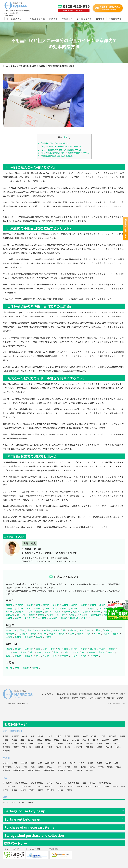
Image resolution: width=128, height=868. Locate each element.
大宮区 (38, 630)
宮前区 (9, 656)
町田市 (76, 611)
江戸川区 (103, 608)
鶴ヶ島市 (10, 634)
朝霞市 (62, 634)
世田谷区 (10, 608)
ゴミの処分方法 (109, 698)
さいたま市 (11, 630)
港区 (38, 605)
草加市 (106, 634)
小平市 (97, 611)
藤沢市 (84, 656)
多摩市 (107, 615)
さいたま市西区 (21, 783)
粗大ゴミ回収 (72, 694)
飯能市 (18, 637)
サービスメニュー (16, 19)
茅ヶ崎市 (94, 656)
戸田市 (71, 634)
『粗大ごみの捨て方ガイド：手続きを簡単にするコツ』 (64, 153)
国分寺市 (21, 615)
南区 (81, 630)
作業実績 (53, 19)
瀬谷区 (24, 652)
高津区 (102, 652)
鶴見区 (18, 649)
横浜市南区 (50, 763)
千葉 (5, 797)
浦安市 (35, 668)
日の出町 (74, 618)
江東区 (93, 605)
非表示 (66, 137)
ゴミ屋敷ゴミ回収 (85, 694)
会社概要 (100, 19)
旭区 (8, 652)
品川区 (102, 605)
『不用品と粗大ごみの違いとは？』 (55, 143)
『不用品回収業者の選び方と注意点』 (56, 156)
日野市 (106, 611)
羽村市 (18, 618)
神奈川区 (29, 649)
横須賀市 (64, 656)
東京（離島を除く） (13, 731)
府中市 (48, 611)
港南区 (112, 649)
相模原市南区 (49, 770)
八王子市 (115, 608)
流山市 (26, 668)
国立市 (32, 615)
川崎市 (66, 652)
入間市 (48, 637)
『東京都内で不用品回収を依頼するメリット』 (60, 146)
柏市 (17, 668)
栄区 (32, 652)
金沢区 (84, 649)
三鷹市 (30, 611)
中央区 (30, 605)
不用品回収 (61, 694)
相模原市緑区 (19, 770)
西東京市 (42, 618)
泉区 (39, 652)
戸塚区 (102, 649)
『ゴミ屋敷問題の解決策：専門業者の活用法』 (60, 150)
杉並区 (30, 608)
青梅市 (39, 611)
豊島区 (39, 608)
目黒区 (9, 605)
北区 (47, 608)
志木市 (43, 634)
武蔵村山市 (96, 615)
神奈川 (6, 758)
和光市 (80, 634)
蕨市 (89, 634)
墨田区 (74, 605)
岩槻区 (97, 630)
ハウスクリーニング (118, 694)
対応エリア (67, 19)
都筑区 (57, 652)
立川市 (9, 611)
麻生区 (18, 656)
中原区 (92, 652)
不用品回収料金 (37, 19)
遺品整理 (97, 694)
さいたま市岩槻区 (26, 786)
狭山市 (39, 637)
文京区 (56, 605)
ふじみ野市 (22, 634)
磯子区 (74, 649)
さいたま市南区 (105, 783)
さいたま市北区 (37, 783)
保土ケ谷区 (63, 649)
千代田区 (19, 605)
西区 (22, 630)
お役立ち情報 (115, 19)
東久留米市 (82, 615)
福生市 (41, 615)
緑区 (89, 630)
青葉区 (48, 652)
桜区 (65, 630)
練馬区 (74, 608)
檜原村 (84, 618)
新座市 (52, 634)
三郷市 (9, 637)
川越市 (107, 630)
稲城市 (9, 618)
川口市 (97, 634)
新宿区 (46, 605)
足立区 (84, 608)
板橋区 (65, 608)
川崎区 (76, 652)
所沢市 (34, 634)
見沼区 (47, 630)
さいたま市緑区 (9, 786)
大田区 (112, 605)
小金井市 (87, 611)
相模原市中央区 (34, 770)
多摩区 (111, 652)
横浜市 (9, 649)
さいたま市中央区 (72, 783)
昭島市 (58, 611)
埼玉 (5, 778)
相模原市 (29, 656)
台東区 (65, 605)
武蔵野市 (19, 611)
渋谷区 (20, 608)
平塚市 (74, 656)
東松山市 (29, 637)
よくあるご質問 (84, 19)
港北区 (93, 649)
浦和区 (73, 630)
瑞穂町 (64, 618)
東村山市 (10, 615)
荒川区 (56, 608)
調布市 (67, 611)
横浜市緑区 (7, 767)
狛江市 (50, 615)
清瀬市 (71, 615)
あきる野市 (30, 618)
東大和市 (61, 615)
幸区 (84, 652)
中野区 (84, 605)
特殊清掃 (105, 694)
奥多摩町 (53, 618)
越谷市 (116, 634)
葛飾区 (93, 608)
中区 (45, 649)
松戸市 (9, 668)
